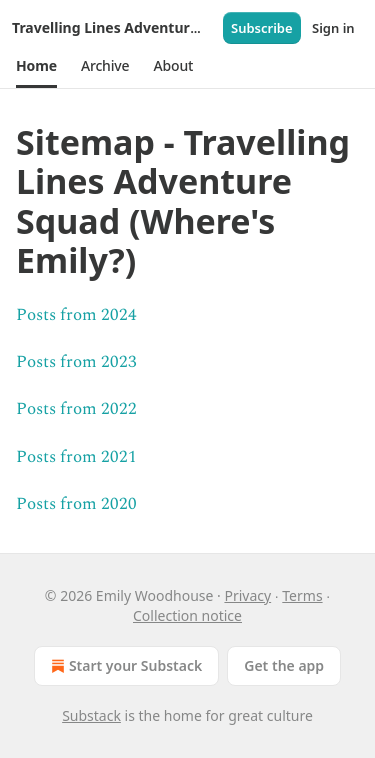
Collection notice (187, 615)
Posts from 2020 (76, 504)
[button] (36, 66)
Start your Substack (124, 666)
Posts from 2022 (76, 409)
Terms (302, 595)
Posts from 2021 (76, 457)
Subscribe (262, 28)
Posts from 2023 (76, 362)
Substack (91, 715)
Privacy (247, 595)
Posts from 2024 (76, 315)
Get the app (284, 665)
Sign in (333, 28)
